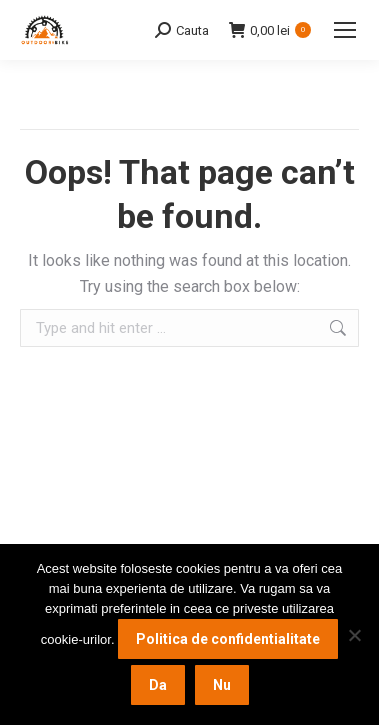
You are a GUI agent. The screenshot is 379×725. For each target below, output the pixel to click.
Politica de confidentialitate (228, 639)
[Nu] (354, 635)
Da (158, 685)
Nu (222, 685)
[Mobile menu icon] (345, 30)
